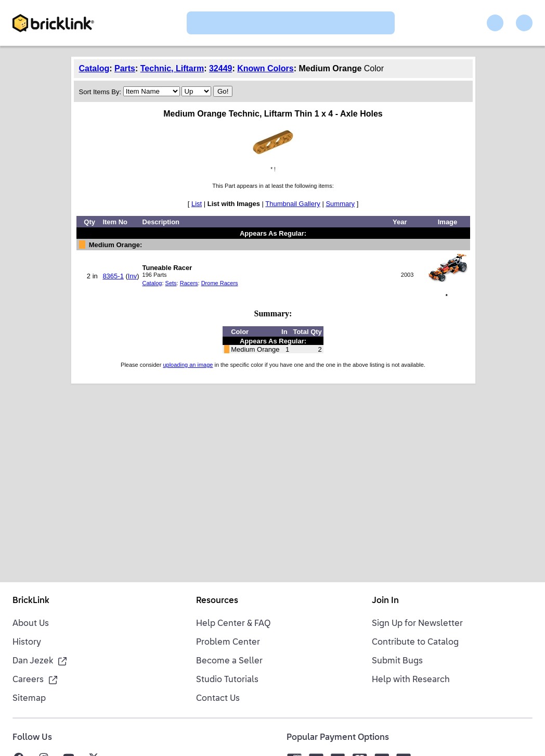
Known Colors (265, 68)
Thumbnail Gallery (293, 204)
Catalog (94, 68)
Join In (385, 601)
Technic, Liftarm (172, 68)
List (197, 204)
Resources (217, 601)
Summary (340, 204)
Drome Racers (220, 283)
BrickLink (31, 601)
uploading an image (188, 365)
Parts (125, 68)
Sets (171, 283)
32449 (221, 68)
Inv (132, 276)
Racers (189, 283)
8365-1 (113, 276)
